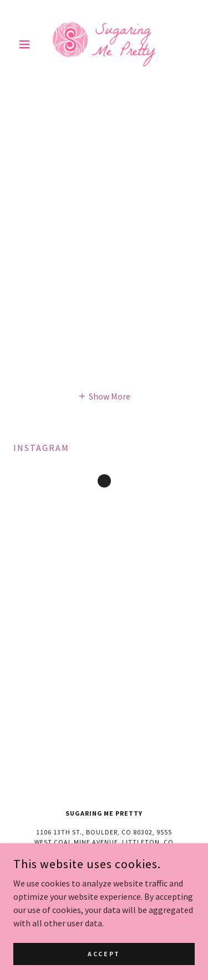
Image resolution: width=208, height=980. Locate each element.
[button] (27, 44)
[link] (104, 44)
